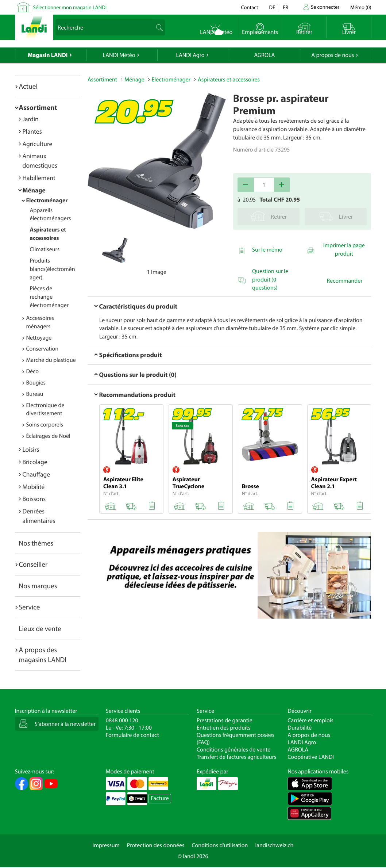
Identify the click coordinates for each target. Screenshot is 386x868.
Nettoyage (39, 338)
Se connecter (325, 7)
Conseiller (33, 564)
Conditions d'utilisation (220, 845)
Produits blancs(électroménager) (53, 269)
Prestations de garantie (225, 720)
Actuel (28, 86)
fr (285, 7)
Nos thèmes (36, 543)
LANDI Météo (119, 55)
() (361, 7)
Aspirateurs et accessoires (229, 80)
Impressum (106, 845)
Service (30, 607)
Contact (249, 7)
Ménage (34, 190)
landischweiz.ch (275, 845)
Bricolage (35, 462)
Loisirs (31, 449)
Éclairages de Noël (48, 436)
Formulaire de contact (132, 735)
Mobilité (34, 487)
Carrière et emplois (310, 720)
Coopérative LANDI (311, 757)
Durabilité (300, 728)
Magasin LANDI (48, 55)
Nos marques (38, 586)
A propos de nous (333, 55)
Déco (33, 371)
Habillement (39, 178)
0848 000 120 (122, 720)
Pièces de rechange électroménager (49, 297)
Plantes (32, 131)
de (272, 7)
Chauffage (36, 474)
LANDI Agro (190, 55)
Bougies (36, 383)
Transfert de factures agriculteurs (236, 757)
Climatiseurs (45, 249)
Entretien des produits (223, 728)
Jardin (31, 119)
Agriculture (38, 144)
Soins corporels (45, 425)
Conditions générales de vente (233, 750)
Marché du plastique (51, 360)
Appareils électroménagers (51, 215)
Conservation (43, 349)
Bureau (35, 394)
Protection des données (156, 845)
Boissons (34, 499)
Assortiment (38, 107)
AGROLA (264, 55)
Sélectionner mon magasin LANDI (70, 7)
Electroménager (47, 200)
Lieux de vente (40, 628)
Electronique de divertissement (45, 410)
